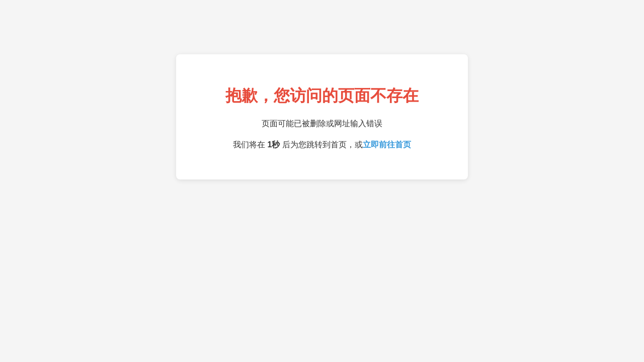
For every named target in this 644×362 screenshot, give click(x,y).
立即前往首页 (387, 145)
